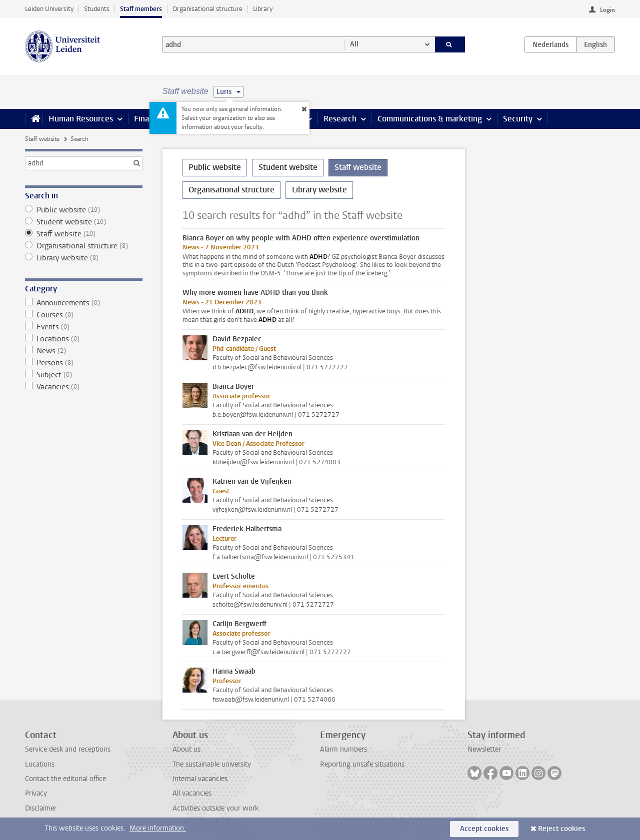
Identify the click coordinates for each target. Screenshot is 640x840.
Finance (148, 119)
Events (84, 327)
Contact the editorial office (65, 779)
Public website (84, 210)
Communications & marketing (430, 119)
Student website (84, 222)
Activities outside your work (215, 808)
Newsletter (484, 749)
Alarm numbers (343, 749)
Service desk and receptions (68, 749)
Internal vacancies (200, 779)
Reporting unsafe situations (362, 764)
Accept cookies (484, 829)
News (84, 351)
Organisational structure (207, 9)
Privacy (36, 793)
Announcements (84, 303)
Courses (84, 315)
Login (607, 10)
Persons (84, 363)
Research (340, 119)
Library (263, 9)
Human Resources (81, 119)
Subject (84, 375)
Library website (84, 258)
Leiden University (49, 9)
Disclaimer (41, 808)
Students (97, 9)
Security (518, 119)
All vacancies (192, 793)
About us (186, 749)
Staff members (141, 9)
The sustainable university (212, 764)
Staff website (42, 139)
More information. (158, 828)
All (354, 44)
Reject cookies (561, 829)
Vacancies (84, 387)
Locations (84, 339)
